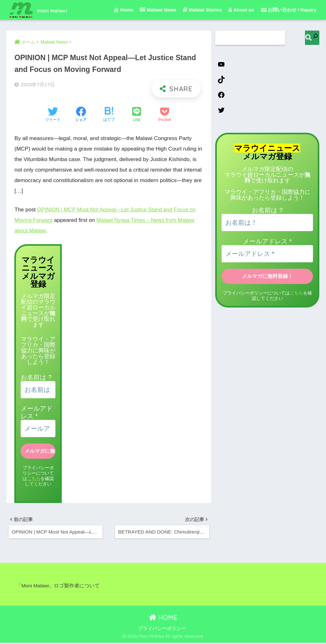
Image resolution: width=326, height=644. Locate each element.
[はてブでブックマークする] (109, 115)
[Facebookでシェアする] (81, 115)
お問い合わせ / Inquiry (288, 10)
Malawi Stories (202, 10)
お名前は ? (36, 377)
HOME (163, 619)
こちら (34, 478)
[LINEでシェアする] (137, 115)
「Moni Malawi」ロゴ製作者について (58, 587)
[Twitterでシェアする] (53, 115)
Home (123, 10)
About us (241, 10)
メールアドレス (267, 243)
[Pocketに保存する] (164, 115)
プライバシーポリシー (162, 630)
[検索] (312, 38)
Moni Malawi (46, 10)
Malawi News (158, 10)
